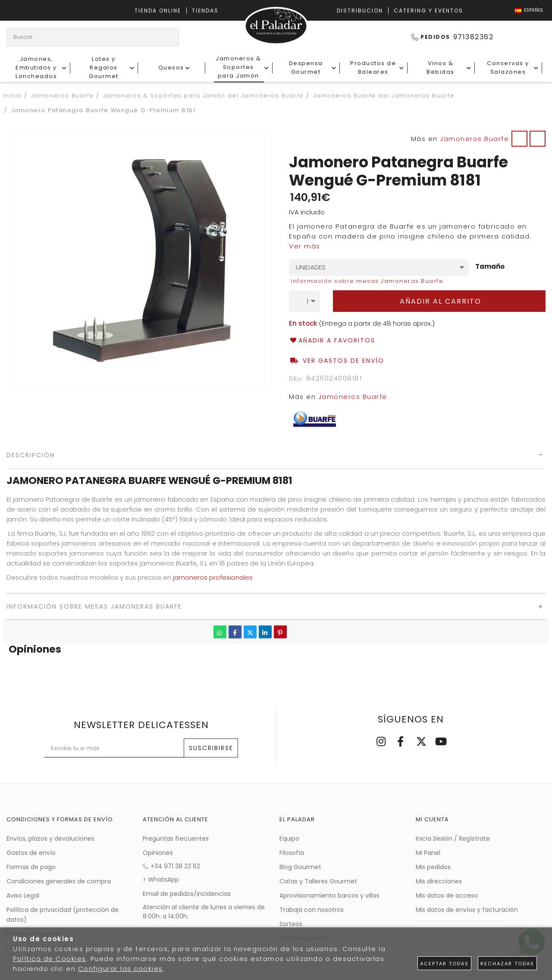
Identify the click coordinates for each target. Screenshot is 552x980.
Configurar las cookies (121, 969)
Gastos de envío (31, 853)
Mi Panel (428, 853)
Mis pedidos (433, 867)
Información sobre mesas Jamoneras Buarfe (367, 281)
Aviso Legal (23, 895)
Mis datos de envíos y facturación (467, 910)
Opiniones (158, 853)
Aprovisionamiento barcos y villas (329, 895)
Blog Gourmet (300, 867)
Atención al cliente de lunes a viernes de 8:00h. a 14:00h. (204, 912)
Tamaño (490, 267)
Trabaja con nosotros (312, 910)
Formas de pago (31, 867)
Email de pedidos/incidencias (187, 894)
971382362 (453, 37)
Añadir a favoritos (332, 341)
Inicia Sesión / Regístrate (453, 839)
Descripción (31, 455)
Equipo (289, 839)
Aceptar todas (444, 964)
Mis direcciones (439, 881)
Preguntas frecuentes (176, 839)
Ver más (305, 246)
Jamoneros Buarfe (474, 139)
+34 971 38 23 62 (171, 866)
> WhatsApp (161, 879)
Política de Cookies (50, 959)
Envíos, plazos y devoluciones (50, 839)
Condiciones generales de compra (59, 881)
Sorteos (291, 924)
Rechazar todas (507, 964)
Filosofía (292, 853)
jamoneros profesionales (213, 577)
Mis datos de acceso (447, 895)
